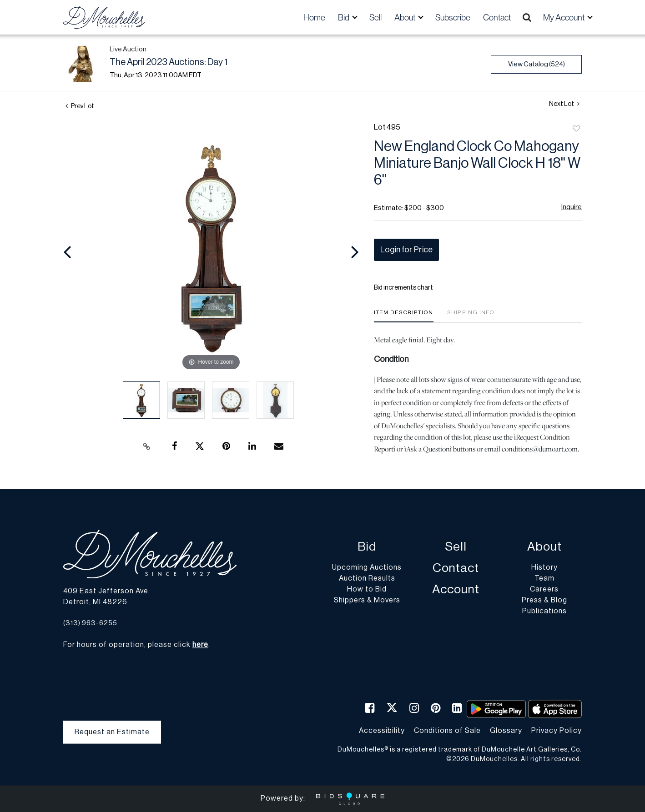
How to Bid (367, 590)
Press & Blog (544, 601)
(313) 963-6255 (90, 623)
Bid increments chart (403, 288)
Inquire (572, 207)
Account (456, 590)
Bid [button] (344, 17)
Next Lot (564, 104)
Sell (375, 17)
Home (314, 17)
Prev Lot (80, 106)
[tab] (404, 316)
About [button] (406, 17)
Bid (367, 547)
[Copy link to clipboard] (147, 446)
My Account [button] (564, 17)
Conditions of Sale (447, 731)
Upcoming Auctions (367, 568)
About (544, 547)
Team (544, 579)
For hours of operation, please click (136, 645)
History (544, 568)
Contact (497, 17)
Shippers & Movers (367, 601)
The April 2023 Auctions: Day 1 (169, 62)
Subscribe (453, 17)
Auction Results (367, 579)
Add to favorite (576, 129)
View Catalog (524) (537, 64)
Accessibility (382, 731)
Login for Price (406, 250)
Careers (544, 590)
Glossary (506, 731)
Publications (544, 612)
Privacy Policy (557, 731)
